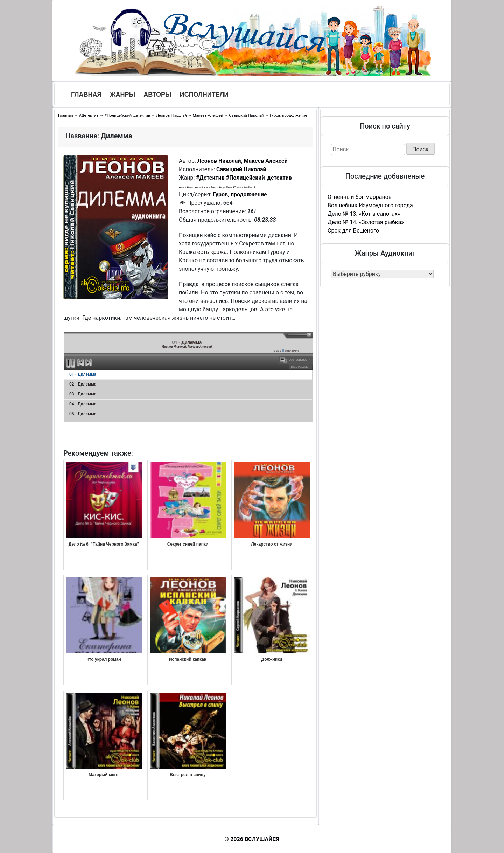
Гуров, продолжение (288, 115)
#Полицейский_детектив (127, 115)
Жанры (122, 95)
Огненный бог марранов (360, 197)
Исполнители (204, 95)
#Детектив (89, 115)
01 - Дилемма (83, 374)
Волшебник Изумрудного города (370, 205)
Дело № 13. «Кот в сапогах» (364, 214)
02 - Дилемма (83, 384)
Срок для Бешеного (353, 231)
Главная (86, 95)
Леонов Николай (171, 115)
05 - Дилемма (83, 414)
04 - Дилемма (83, 404)
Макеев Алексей (208, 115)
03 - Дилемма (83, 394)
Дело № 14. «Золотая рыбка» (366, 222)
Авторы (157, 95)
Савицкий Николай (246, 115)
